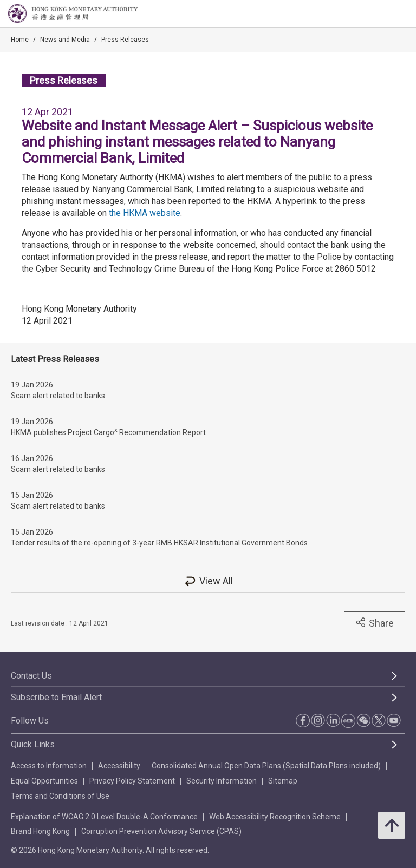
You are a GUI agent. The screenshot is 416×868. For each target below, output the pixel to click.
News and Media (65, 40)
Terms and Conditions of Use (60, 796)
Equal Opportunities (44, 781)
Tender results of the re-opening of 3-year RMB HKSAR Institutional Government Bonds (159, 543)
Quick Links (33, 744)
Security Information (222, 781)
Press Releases (125, 40)
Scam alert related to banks (58, 396)
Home (20, 40)
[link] (380, 14)
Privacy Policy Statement (132, 781)
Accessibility (119, 766)
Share (375, 623)
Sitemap (283, 781)
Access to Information (49, 766)
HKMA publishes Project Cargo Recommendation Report (108, 431)
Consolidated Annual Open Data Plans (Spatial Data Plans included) (266, 766)
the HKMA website (145, 213)
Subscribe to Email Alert (56, 697)
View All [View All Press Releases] (208, 581)
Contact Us (31, 676)
